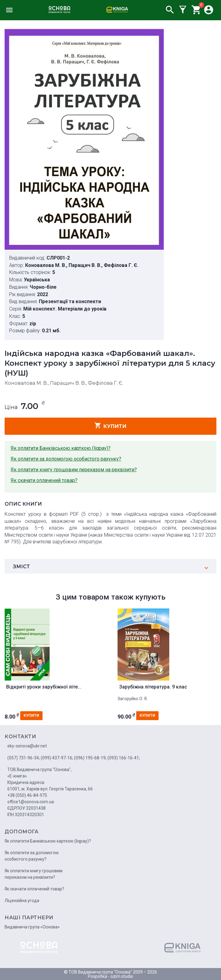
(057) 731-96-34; (24, 758)
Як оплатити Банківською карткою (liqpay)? (61, 448)
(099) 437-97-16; (57, 758)
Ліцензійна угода (22, 901)
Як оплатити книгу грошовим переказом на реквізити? (74, 470)
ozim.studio (122, 976)
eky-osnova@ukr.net (27, 746)
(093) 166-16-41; (124, 758)
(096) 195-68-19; (90, 758)
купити (111, 426)
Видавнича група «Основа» (32, 927)
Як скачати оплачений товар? (44, 480)
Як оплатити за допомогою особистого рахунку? (66, 459)
